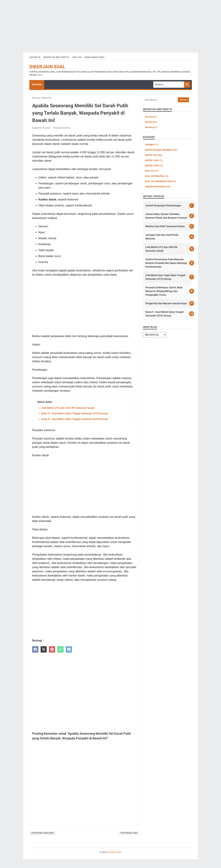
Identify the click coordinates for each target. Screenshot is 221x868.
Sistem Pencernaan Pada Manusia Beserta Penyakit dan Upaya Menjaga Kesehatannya (166, 263)
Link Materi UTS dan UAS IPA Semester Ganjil (68, 408)
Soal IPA (77, 57)
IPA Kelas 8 (151, 122)
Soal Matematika (157, 176)
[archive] (155, 335)
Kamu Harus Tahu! (94, 57)
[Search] (169, 85)
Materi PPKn (154, 166)
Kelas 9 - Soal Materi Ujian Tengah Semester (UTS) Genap (75, 413)
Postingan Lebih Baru (43, 833)
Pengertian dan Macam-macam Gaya (166, 303)
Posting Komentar (62, 128)
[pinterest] (52, 649)
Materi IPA (153, 155)
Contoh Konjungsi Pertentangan (163, 206)
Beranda (37, 85)
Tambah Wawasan (158, 187)
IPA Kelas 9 (151, 127)
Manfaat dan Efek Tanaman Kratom (165, 226)
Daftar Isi (35, 57)
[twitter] (44, 649)
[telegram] (69, 649)
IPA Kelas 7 (151, 117)
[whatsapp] (60, 649)
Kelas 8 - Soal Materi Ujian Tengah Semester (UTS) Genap (75, 419)
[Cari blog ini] (160, 100)
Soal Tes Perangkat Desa (160, 181)
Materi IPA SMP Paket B (56, 57)
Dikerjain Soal (47, 67)
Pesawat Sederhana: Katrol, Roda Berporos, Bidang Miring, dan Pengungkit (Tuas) (164, 291)
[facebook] (35, 649)
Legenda (152, 145)
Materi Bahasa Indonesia (161, 150)
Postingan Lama (129, 833)
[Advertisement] (105, 24)
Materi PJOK (154, 160)
